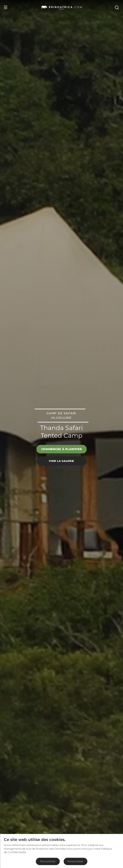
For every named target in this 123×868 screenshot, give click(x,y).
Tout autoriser (48, 861)
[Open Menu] (6, 7)
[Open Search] (117, 7)
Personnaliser (75, 861)
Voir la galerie (61, 461)
